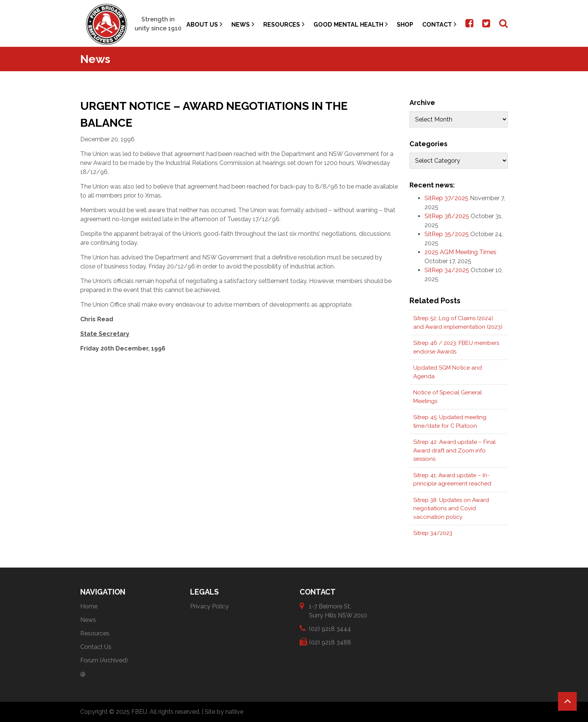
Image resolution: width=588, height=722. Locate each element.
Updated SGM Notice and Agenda (448, 372)
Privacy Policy (209, 606)
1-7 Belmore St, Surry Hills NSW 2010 (338, 610)
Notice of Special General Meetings (448, 397)
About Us (204, 24)
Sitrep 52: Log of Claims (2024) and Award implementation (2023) (458, 323)
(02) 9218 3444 (330, 628)
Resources (284, 24)
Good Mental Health (351, 24)
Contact (439, 24)
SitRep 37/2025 (446, 198)
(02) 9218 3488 (330, 642)
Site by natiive (224, 712)
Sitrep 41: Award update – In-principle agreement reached (452, 480)
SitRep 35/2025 (447, 234)
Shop (405, 25)
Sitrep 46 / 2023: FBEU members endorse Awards (456, 347)
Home (89, 606)
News (243, 24)
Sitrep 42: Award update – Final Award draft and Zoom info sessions (454, 450)
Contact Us (96, 647)
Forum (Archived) (104, 660)
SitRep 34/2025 (447, 270)
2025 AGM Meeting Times (460, 252)
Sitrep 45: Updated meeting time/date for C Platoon (450, 422)
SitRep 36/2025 (447, 216)
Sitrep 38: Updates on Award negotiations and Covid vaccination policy (451, 509)
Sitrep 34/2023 (433, 533)
